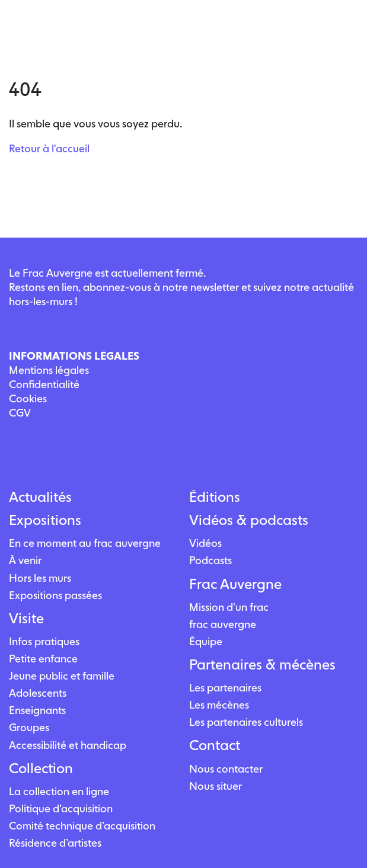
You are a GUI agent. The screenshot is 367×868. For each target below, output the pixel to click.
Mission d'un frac (229, 607)
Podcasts (210, 560)
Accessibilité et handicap (68, 745)
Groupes (29, 727)
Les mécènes (219, 705)
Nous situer (216, 786)
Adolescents (38, 693)
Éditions (215, 497)
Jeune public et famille (62, 676)
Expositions (45, 520)
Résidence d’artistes (55, 843)
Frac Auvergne (235, 584)
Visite (26, 619)
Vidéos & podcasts (249, 520)
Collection (41, 768)
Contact (215, 745)
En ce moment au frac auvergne (85, 543)
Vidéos (205, 543)
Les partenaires (225, 688)
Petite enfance (43, 659)
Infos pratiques (44, 641)
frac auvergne (223, 624)
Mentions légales (49, 370)
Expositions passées (55, 595)
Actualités (40, 497)
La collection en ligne (59, 791)
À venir (25, 560)
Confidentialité (44, 384)
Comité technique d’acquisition (82, 826)
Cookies (28, 398)
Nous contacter (226, 769)
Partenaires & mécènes (262, 665)
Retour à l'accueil (49, 148)
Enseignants (37, 710)
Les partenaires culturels (246, 722)
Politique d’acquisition (61, 808)
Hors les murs (40, 578)
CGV (20, 413)
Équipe (206, 641)
